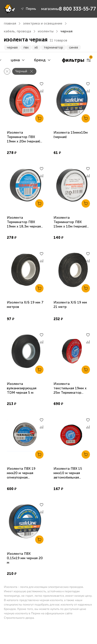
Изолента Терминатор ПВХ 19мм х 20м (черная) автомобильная (23, 139)
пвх (26, 47)
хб (36, 47)
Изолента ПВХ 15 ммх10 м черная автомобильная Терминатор (68, 475)
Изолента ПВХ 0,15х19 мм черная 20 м (25, 558)
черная (12, 47)
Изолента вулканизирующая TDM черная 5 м (22, 388)
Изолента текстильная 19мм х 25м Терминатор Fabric (70, 390)
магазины (50, 9)
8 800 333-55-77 (77, 9)
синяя (73, 47)
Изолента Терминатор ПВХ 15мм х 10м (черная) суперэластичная (70, 224)
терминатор (53, 47)
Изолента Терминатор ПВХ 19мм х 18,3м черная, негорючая (24, 224)
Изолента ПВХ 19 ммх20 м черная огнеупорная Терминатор (21, 475)
